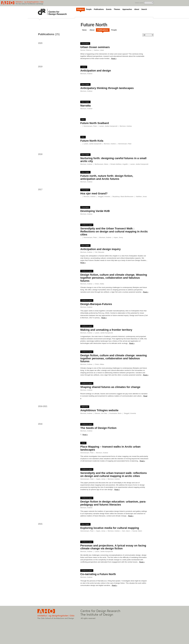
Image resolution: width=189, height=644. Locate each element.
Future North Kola (92, 141)
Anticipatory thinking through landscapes (107, 88)
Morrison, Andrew (86, 74)
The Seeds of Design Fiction (98, 428)
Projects (81, 9)
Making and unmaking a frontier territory (106, 330)
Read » (114, 58)
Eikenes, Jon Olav (101, 413)
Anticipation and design (96, 71)
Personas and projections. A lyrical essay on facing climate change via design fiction (113, 547)
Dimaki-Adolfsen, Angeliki (119, 164)
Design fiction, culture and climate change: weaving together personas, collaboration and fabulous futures (113, 358)
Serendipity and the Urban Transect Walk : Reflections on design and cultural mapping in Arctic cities (114, 231)
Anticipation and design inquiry (100, 249)
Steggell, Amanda (104, 196)
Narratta (85, 106)
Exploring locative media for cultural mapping (110, 528)
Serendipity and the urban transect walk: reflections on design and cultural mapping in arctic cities (113, 474)
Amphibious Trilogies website (99, 410)
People (89, 9)
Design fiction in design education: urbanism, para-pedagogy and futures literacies (113, 503)
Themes (117, 9)
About (137, 9)
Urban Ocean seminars (95, 47)
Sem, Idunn (126, 531)
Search (144, 9)
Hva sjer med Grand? (94, 193)
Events (109, 9)
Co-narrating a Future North (98, 574)
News (84, 30)
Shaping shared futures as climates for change (110, 387)
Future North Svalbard (94, 123)
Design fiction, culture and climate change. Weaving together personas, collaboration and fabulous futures (114, 278)
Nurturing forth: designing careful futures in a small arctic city (113, 160)
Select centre (139, 3)
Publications (99, 9)
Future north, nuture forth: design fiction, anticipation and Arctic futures (107, 177)
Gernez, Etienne (86, 50)
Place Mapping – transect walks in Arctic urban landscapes (110, 448)
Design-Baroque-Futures (96, 304)
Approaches (127, 9)
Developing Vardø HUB (95, 211)
